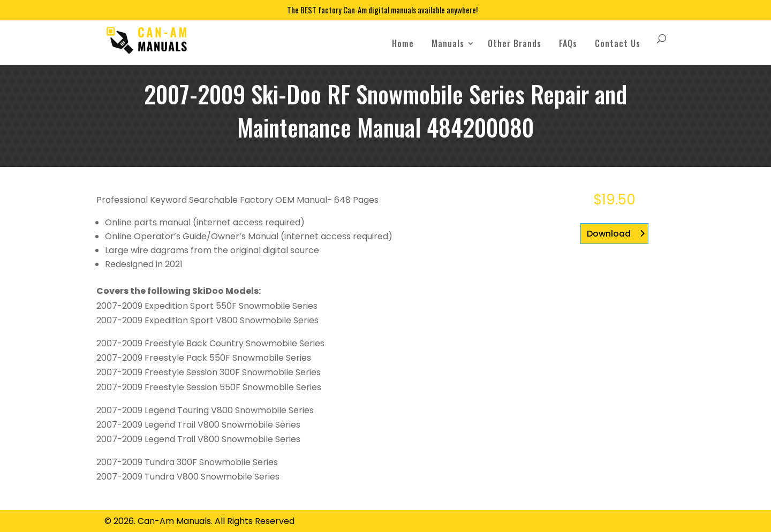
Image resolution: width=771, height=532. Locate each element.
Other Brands (515, 43)
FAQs (568, 43)
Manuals (448, 43)
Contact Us (618, 43)
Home (403, 43)
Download (609, 234)
